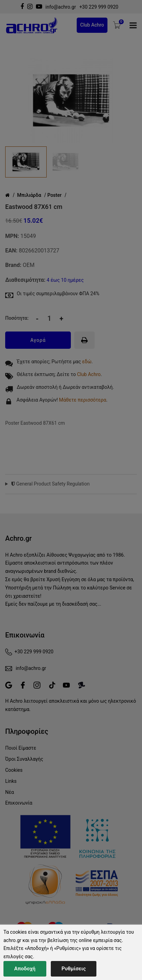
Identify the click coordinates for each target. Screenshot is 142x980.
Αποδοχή (25, 969)
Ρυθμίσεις (74, 969)
